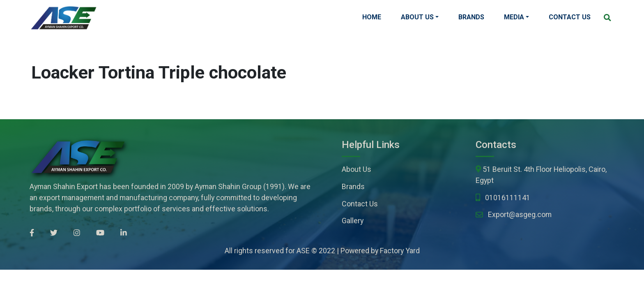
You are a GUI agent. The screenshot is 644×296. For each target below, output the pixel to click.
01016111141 (508, 198)
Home (372, 17)
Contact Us (570, 17)
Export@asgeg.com (520, 214)
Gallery (353, 221)
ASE (303, 251)
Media (514, 17)
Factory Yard (400, 251)
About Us (417, 17)
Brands (471, 17)
